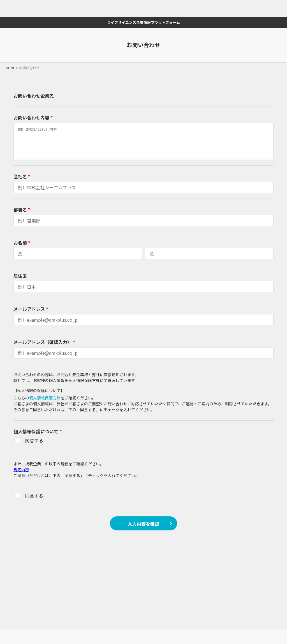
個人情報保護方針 (45, 398)
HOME (11, 68)
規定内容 (21, 470)
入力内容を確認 (143, 524)
